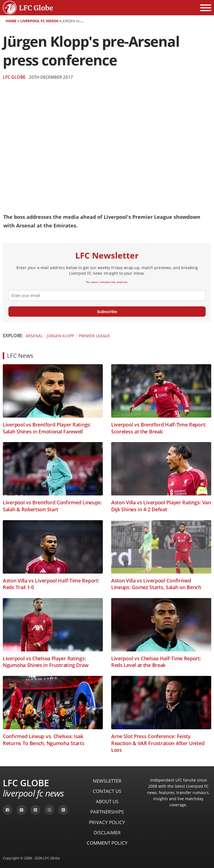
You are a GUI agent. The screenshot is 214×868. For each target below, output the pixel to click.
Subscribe (107, 312)
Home (11, 21)
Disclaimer (107, 833)
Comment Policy (107, 843)
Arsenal (34, 336)
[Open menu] (206, 8)
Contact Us (107, 791)
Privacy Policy (107, 822)
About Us (107, 801)
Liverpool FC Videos (39, 21)
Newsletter (107, 781)
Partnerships (107, 812)
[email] (107, 296)
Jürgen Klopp (60, 336)
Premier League (94, 336)
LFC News (20, 356)
